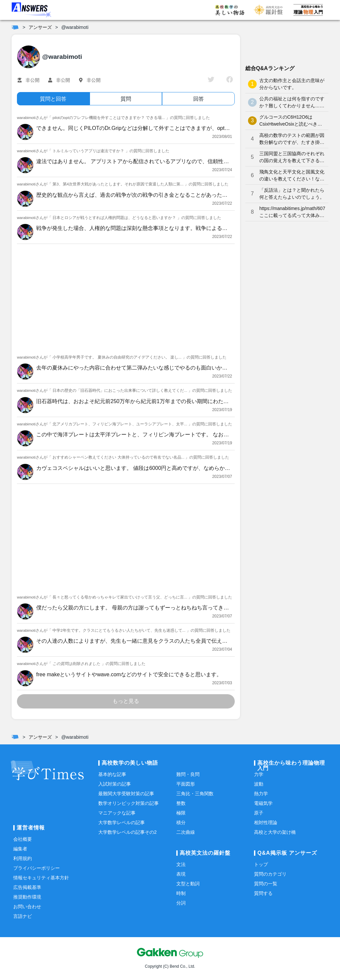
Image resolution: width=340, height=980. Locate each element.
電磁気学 (263, 803)
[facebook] (230, 80)
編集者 (20, 849)
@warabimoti (75, 27)
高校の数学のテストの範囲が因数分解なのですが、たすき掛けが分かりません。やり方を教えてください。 (292, 139)
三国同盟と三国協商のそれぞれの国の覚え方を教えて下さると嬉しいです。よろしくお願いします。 (292, 158)
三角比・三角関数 (195, 794)
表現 (181, 874)
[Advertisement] (126, 297)
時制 (181, 893)
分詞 (181, 903)
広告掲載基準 (27, 887)
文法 (181, 864)
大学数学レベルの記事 (122, 822)
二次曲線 (186, 832)
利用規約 (23, 858)
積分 (181, 822)
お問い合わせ (27, 907)
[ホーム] (15, 27)
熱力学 (261, 794)
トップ (261, 864)
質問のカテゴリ (270, 874)
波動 (259, 784)
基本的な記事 (112, 774)
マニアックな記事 (117, 813)
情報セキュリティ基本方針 (41, 878)
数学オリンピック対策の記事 (128, 803)
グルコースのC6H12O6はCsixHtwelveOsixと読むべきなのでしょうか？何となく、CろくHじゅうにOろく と (291, 121)
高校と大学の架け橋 (275, 832)
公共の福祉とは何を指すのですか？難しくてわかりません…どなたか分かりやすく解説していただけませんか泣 (292, 103)
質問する (263, 893)
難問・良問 (188, 774)
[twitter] (211, 80)
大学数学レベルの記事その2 (127, 832)
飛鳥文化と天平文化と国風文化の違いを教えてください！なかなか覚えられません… (292, 176)
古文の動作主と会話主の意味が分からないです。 (292, 84)
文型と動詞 (188, 884)
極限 (181, 813)
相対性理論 (266, 822)
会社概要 (23, 839)
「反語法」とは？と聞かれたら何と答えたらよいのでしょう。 (292, 194)
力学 (259, 774)
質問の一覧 (266, 884)
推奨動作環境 (27, 897)
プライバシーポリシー (37, 868)
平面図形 (186, 784)
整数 (181, 803)
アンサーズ (40, 27)
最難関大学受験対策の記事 (126, 794)
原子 (259, 813)
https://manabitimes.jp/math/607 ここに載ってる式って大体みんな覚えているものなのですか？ (292, 212)
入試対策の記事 (115, 784)
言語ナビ (23, 916)
